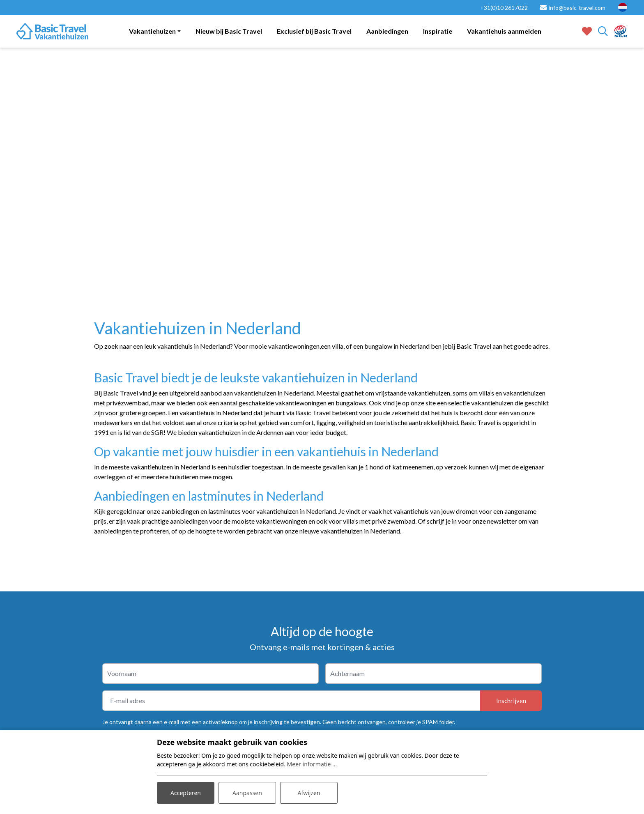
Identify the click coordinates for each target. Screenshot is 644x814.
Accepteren (186, 793)
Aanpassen (247, 793)
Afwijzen (309, 793)
